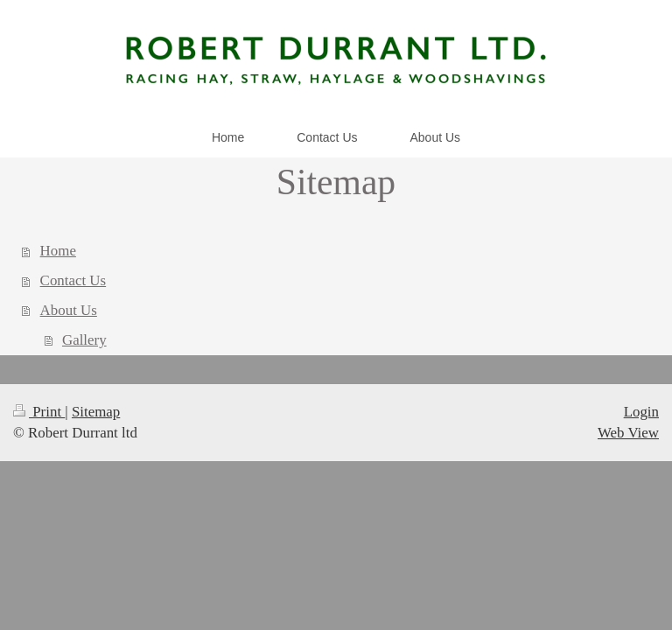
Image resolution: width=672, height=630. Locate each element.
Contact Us (73, 280)
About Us (69, 310)
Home (58, 251)
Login (641, 412)
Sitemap (96, 412)
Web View (628, 433)
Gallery (84, 340)
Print (39, 412)
